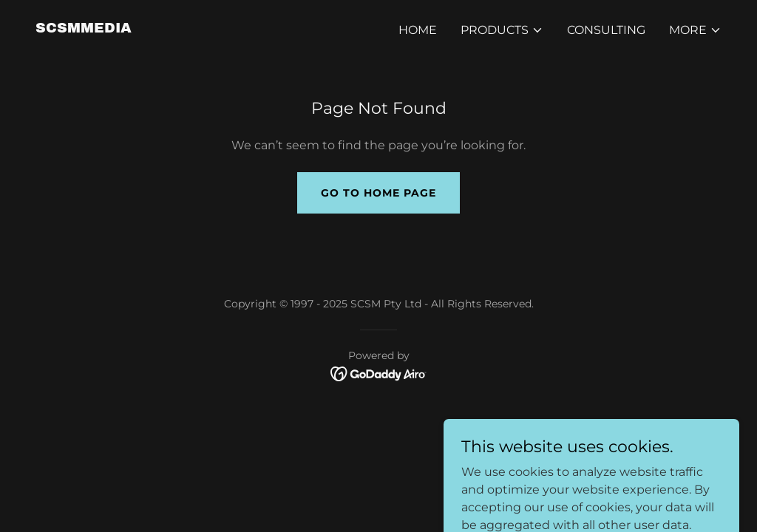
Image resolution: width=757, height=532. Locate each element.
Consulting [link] (606, 30)
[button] (502, 30)
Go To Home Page (378, 193)
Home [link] (418, 30)
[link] (84, 28)
